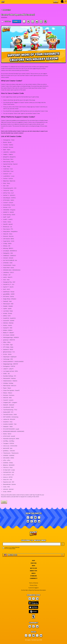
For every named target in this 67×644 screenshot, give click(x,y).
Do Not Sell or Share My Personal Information (33, 590)
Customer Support (33, 588)
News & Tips (33, 571)
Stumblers (33, 576)
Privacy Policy (12, 549)
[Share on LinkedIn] (45, 21)
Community (34, 578)
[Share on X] (24, 21)
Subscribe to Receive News (34, 540)
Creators (33, 563)
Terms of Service (15, 547)
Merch (33, 573)
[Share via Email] (41, 21)
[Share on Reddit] (37, 21)
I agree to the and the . (12, 548)
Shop (33, 561)
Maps (33, 566)
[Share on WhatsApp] (33, 21)
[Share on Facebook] (28, 21)
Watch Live (33, 568)
